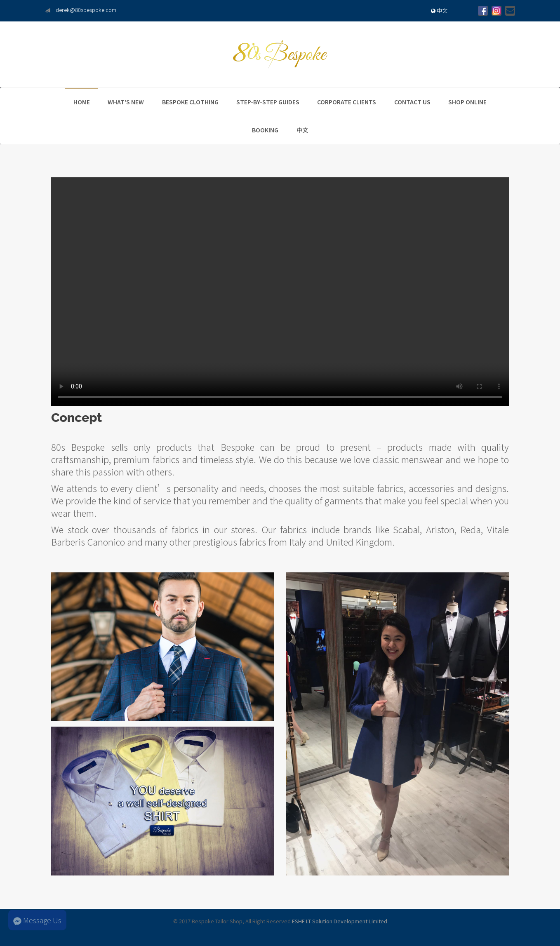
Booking (265, 130)
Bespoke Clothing (190, 102)
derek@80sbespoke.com (86, 10)
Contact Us (412, 102)
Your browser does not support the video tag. (280, 292)
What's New (126, 102)
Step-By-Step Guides (268, 102)
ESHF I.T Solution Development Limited (340, 921)
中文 (439, 11)
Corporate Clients (347, 102)
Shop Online (467, 102)
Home (82, 102)
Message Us (37, 920)
